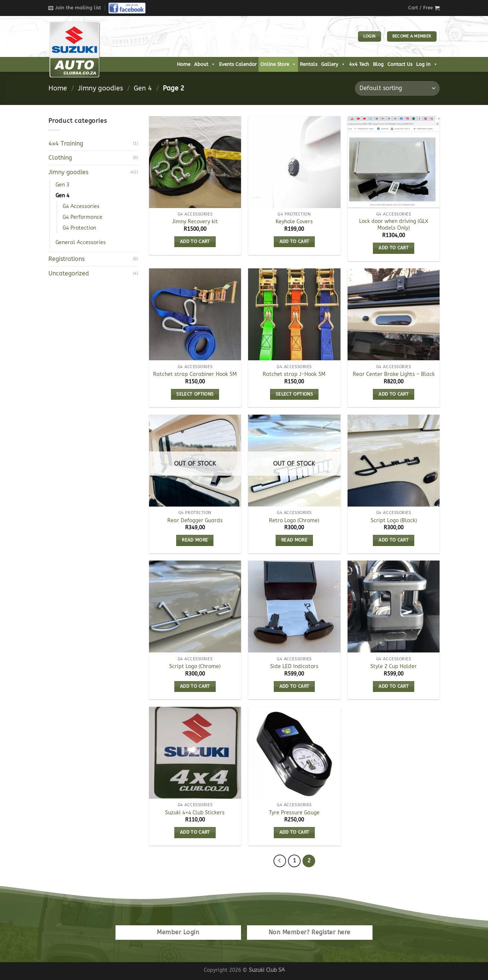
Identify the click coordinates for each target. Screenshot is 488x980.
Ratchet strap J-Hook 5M (294, 374)
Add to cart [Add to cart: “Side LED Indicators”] (294, 686)
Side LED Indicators (294, 666)
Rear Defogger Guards (195, 521)
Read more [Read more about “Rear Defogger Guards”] (195, 540)
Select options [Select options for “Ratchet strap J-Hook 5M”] (294, 394)
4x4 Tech (359, 64)
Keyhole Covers (294, 222)
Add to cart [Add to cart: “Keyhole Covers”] (294, 242)
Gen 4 (143, 88)
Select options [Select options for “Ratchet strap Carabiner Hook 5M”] (195, 394)
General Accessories (81, 242)
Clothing (60, 158)
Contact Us (400, 64)
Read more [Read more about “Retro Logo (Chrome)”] (294, 540)
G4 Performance (83, 217)
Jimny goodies (100, 88)
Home (184, 64)
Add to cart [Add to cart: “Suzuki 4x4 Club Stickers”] (195, 832)
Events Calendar (238, 64)
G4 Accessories (81, 206)
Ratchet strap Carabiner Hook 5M (195, 374)
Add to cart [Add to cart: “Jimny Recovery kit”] (195, 242)
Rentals (309, 64)
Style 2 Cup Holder (394, 666)
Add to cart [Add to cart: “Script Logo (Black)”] (394, 540)
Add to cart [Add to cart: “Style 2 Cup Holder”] (394, 686)
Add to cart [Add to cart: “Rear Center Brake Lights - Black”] (394, 394)
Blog (378, 64)
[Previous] (280, 861)
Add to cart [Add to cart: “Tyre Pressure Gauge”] (294, 832)
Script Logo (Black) (394, 521)
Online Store (278, 64)
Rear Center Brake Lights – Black (394, 374)
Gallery (333, 64)
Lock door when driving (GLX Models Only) (394, 225)
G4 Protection (79, 228)
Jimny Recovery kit (195, 222)
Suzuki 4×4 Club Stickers (195, 813)
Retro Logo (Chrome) (294, 521)
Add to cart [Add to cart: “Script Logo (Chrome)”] (195, 686)
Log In (427, 64)
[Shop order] (397, 88)
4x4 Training (66, 143)
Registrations (66, 259)
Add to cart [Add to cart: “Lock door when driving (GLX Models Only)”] (394, 248)
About (205, 64)
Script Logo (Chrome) (195, 666)
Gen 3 (62, 185)
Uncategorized (69, 273)
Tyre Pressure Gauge (294, 813)
